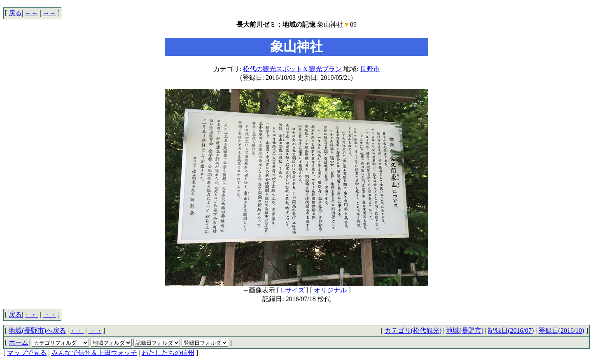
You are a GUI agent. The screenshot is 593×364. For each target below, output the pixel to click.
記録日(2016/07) (511, 330)
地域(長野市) (465, 330)
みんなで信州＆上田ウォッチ (94, 353)
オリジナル (330, 290)
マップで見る (27, 353)
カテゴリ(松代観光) (413, 330)
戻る (15, 13)
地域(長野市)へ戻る (37, 330)
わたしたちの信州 (168, 353)
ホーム (19, 342)
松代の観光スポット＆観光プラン (292, 69)
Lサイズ (293, 290)
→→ (49, 13)
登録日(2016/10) (561, 330)
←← (32, 13)
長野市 (370, 69)
